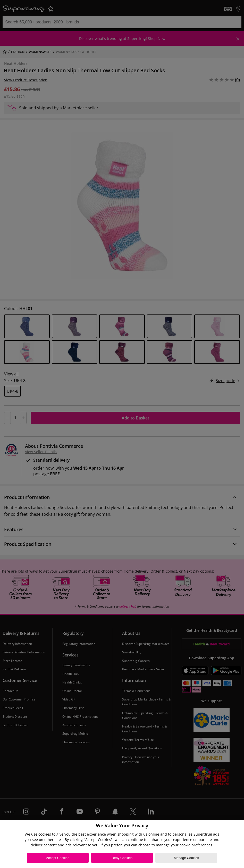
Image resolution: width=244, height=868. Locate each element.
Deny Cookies (122, 858)
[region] (122, 844)
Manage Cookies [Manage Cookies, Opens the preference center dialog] (187, 858)
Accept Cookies (57, 858)
